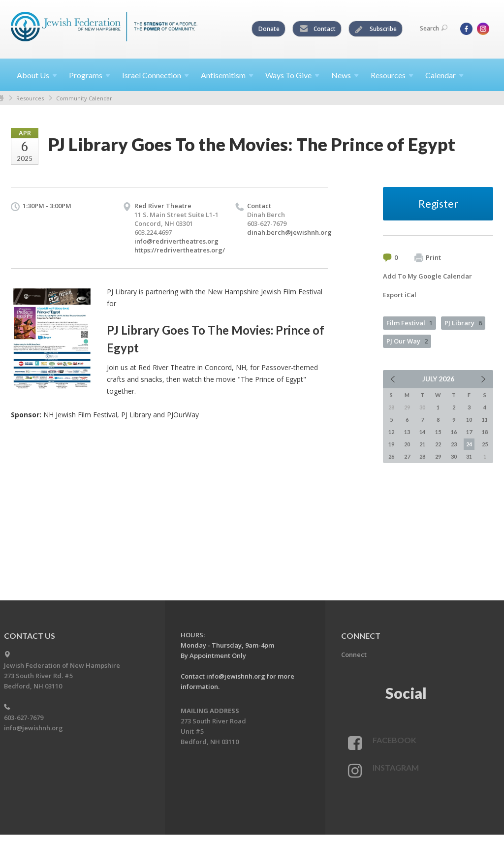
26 (391, 456)
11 (485, 420)
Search (434, 28)
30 (454, 456)
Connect (354, 655)
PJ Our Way (407, 341)
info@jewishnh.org (33, 728)
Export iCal (400, 295)
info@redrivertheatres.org (176, 241)
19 (391, 444)
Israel (156, 75)
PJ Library (463, 323)
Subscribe (376, 29)
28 (422, 456)
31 (469, 456)
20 (407, 444)
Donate (269, 29)
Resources (30, 98)
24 (469, 444)
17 (469, 432)
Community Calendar (84, 98)
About (37, 75)
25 (485, 444)
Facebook (394, 740)
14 (422, 432)
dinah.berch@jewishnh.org (289, 232)
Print (428, 258)
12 (391, 432)
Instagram (396, 767)
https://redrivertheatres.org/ (180, 250)
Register (438, 203)
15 (438, 432)
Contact (317, 29)
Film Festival (409, 323)
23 (454, 444)
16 (454, 432)
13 (407, 432)
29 (438, 456)
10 (469, 420)
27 (407, 456)
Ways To (292, 75)
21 (422, 444)
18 (485, 432)
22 (438, 444)
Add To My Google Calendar (427, 276)
